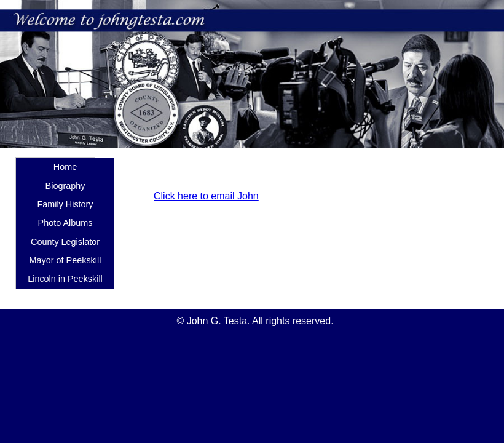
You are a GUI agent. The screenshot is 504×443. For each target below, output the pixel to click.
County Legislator (65, 242)
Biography (65, 186)
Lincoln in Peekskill (65, 279)
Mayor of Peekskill (65, 260)
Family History (65, 204)
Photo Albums (65, 223)
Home (65, 167)
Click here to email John (206, 196)
